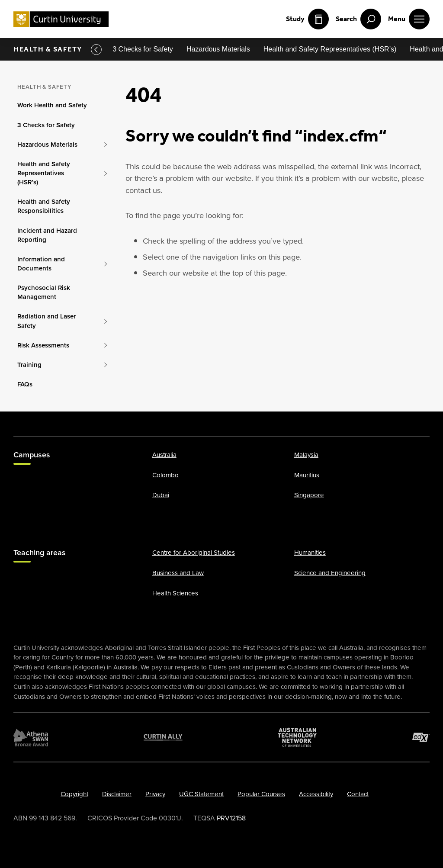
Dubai (161, 495)
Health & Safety (48, 49)
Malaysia (306, 455)
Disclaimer (117, 794)
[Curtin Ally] (163, 737)
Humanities (310, 553)
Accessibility (316, 794)
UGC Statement (201, 794)
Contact (358, 794)
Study (307, 19)
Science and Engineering (330, 573)
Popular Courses (261, 794)
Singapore (309, 495)
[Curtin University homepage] (61, 19)
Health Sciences (175, 593)
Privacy (155, 794)
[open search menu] (358, 19)
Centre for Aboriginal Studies (194, 553)
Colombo (165, 475)
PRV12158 (231, 818)
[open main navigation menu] (409, 19)
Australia (164, 455)
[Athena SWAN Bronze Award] (31, 737)
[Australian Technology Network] (297, 737)
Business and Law (178, 573)
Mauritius (307, 475)
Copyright (74, 794)
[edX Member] (421, 737)
